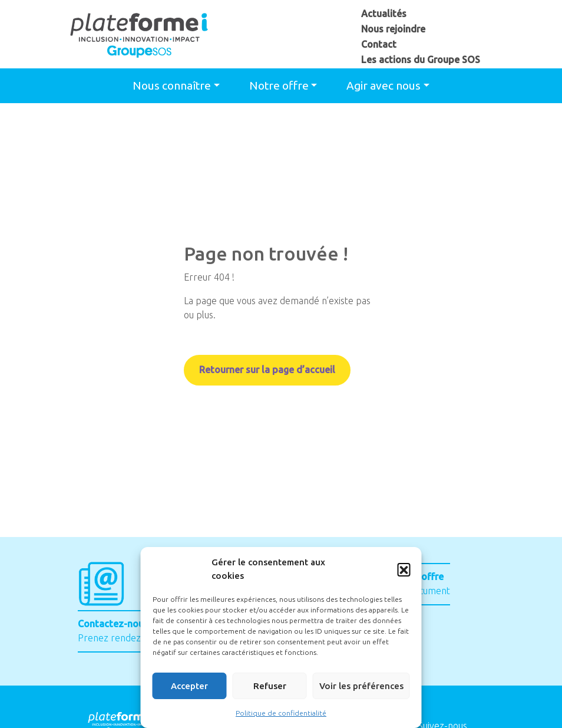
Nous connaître (172, 85)
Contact (379, 44)
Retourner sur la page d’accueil (267, 370)
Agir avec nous (384, 85)
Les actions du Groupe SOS (421, 60)
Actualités (384, 14)
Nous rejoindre (393, 29)
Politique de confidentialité (281, 713)
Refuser (270, 686)
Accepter (189, 686)
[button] (404, 569)
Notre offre (279, 85)
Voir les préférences (361, 686)
